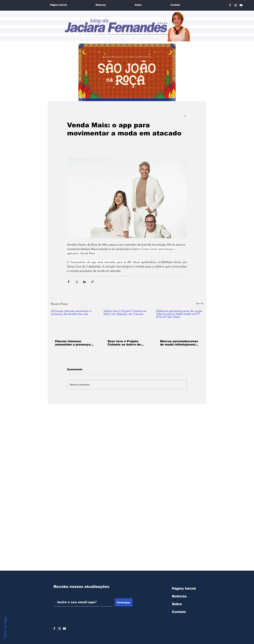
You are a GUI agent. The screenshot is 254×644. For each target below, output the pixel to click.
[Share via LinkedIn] (84, 282)
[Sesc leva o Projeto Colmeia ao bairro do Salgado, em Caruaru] (127, 323)
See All (200, 303)
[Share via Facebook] (69, 282)
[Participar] (124, 602)
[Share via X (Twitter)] (77, 282)
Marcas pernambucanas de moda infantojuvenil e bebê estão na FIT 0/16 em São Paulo (179, 343)
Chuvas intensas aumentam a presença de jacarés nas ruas (73, 343)
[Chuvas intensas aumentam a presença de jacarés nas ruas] (74, 323)
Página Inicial (184, 588)
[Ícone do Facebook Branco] (54, 629)
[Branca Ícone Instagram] (236, 5)
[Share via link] (92, 282)
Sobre (177, 604)
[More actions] (185, 116)
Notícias (179, 596)
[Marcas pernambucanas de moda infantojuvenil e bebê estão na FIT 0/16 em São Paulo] (180, 323)
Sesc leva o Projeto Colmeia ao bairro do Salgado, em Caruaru (124, 343)
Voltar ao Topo (5, 628)
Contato (179, 612)
